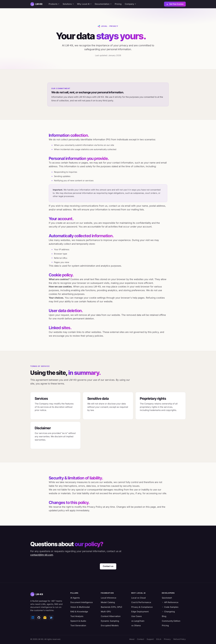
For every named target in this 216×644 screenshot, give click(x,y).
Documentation (103, 4)
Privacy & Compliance (142, 607)
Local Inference (109, 598)
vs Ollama (136, 626)
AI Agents (75, 598)
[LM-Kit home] (36, 4)
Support (150, 639)
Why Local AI (84, 4)
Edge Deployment (140, 612)
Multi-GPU (106, 612)
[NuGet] (51, 618)
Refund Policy (180, 639)
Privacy (167, 639)
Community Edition (171, 621)
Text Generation (78, 626)
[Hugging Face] (45, 618)
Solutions (68, 4)
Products (54, 4)
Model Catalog (108, 602)
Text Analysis (77, 616)
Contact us (108, 566)
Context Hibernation (111, 616)
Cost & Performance (141, 602)
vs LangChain (138, 621)
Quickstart (167, 598)
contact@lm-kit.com (42, 555)
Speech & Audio (78, 621)
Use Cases (137, 616)
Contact (141, 639)
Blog (164, 616)
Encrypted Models (110, 626)
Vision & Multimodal (80, 607)
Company (130, 4)
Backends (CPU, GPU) (111, 607)
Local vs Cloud (138, 598)
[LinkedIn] (33, 618)
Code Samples (170, 607)
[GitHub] (39, 618)
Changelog (168, 612)
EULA (159, 639)
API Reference (170, 602)
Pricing (118, 4)
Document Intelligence (82, 602)
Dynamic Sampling (110, 621)
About (132, 639)
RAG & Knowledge (79, 612)
